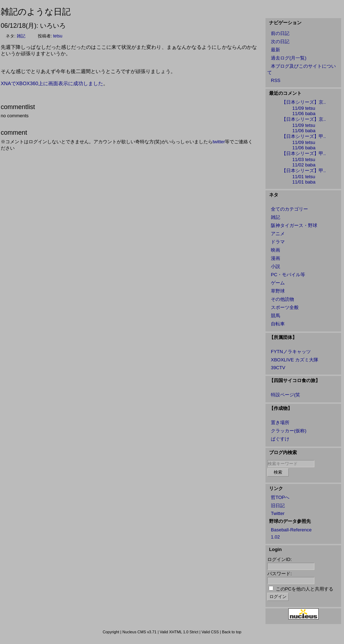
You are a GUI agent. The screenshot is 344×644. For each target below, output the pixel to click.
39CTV (278, 368)
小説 (275, 266)
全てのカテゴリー (289, 209)
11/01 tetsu (304, 177)
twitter (219, 142)
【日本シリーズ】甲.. (304, 136)
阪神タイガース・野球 (294, 225)
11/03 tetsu (304, 159)
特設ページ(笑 (285, 395)
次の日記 (280, 42)
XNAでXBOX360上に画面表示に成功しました (52, 83)
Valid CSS (210, 632)
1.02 (275, 537)
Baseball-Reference (291, 530)
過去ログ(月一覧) (289, 58)
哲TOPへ (280, 497)
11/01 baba (304, 182)
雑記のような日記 (36, 12)
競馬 (275, 316)
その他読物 (282, 299)
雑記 (21, 36)
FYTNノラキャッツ (291, 352)
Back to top (232, 632)
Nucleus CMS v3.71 (140, 632)
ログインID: (280, 559)
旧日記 (278, 506)
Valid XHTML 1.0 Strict (179, 632)
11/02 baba (304, 165)
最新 (275, 50)
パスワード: (280, 574)
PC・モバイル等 (288, 275)
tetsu (58, 36)
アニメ (278, 234)
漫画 (275, 258)
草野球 (278, 291)
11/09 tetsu (304, 108)
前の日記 (280, 33)
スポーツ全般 (285, 307)
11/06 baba (304, 114)
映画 (275, 250)
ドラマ (278, 242)
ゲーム (278, 283)
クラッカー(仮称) (289, 431)
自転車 (278, 324)
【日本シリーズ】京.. (304, 102)
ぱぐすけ (280, 439)
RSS (276, 80)
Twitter (278, 513)
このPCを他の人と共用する (305, 589)
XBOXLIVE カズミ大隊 (295, 360)
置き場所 (280, 423)
